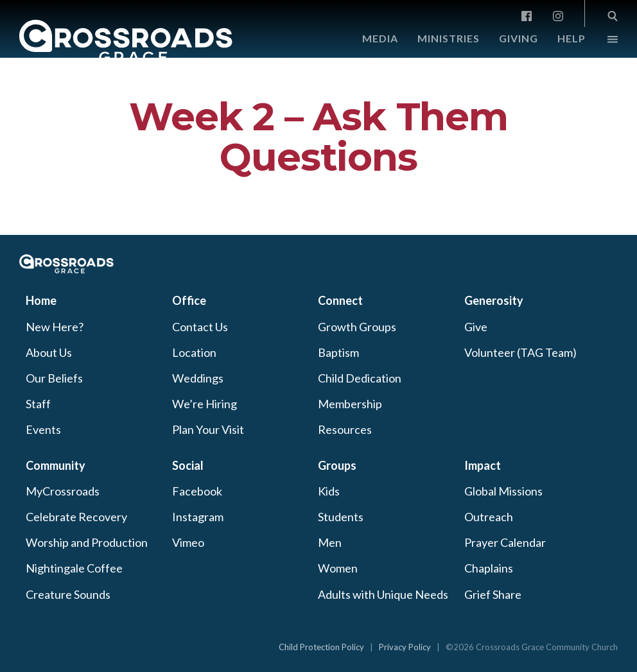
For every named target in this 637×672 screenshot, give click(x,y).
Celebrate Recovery (76, 517)
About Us (49, 352)
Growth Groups (357, 327)
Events (43, 429)
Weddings (198, 378)
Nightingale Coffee (74, 568)
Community (56, 465)
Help (572, 38)
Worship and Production (87, 542)
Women (338, 568)
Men (330, 542)
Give (476, 327)
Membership (350, 404)
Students (341, 517)
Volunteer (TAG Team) (520, 352)
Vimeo (188, 542)
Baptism (338, 352)
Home (41, 300)
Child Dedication (360, 378)
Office (189, 300)
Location (194, 352)
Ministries (449, 38)
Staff (38, 404)
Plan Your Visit (208, 429)
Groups (337, 465)
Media (380, 38)
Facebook (197, 491)
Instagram (198, 517)
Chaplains (489, 568)
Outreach (489, 517)
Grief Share (493, 594)
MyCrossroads (63, 491)
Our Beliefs (54, 378)
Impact (483, 465)
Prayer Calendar (505, 542)
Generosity (494, 300)
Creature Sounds (68, 594)
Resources (345, 429)
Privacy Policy (405, 647)
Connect (340, 300)
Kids (329, 491)
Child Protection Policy (321, 647)
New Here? (55, 327)
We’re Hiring (205, 404)
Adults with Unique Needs (383, 594)
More (602, 42)
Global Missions (503, 491)
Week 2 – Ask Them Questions (318, 137)
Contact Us (200, 327)
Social (188, 465)
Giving (519, 38)
